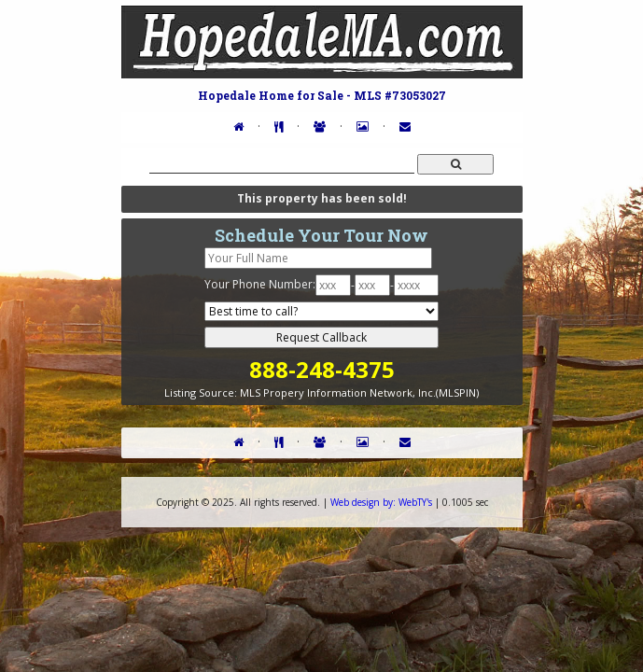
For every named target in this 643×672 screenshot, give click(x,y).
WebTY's (381, 502)
